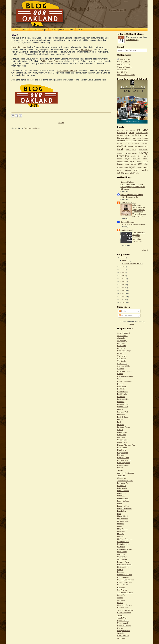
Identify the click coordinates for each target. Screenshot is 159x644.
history (143, 153)
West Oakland (123, 636)
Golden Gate (122, 440)
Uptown (120, 628)
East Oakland (123, 391)
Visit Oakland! (123, 69)
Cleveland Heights (125, 371)
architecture (122, 135)
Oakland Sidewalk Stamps (132, 195)
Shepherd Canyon (125, 605)
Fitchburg (121, 414)
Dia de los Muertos (126, 130)
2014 (122, 288)
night (132, 161)
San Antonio (122, 590)
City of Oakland (123, 62)
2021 (122, 267)
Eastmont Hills (123, 399)
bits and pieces (124, 138)
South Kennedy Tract (126, 610)
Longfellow (122, 511)
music (145, 159)
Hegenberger (123, 453)
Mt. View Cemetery (125, 539)
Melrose (120, 524)
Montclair (121, 534)
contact (35, 29)
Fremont (121, 419)
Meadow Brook (123, 521)
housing (134, 156)
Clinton (120, 374)
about (25, 29)
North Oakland (123, 542)
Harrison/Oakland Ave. (126, 445)
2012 (122, 293)
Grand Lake (122, 442)
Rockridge (121, 587)
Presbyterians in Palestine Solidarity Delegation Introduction (139, 237)
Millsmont (121, 531)
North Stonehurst (124, 544)
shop (126, 167)
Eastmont (121, 397)
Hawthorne (122, 450)
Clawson (121, 368)
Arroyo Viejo (122, 340)
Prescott (121, 572)
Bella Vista (122, 346)
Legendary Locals (58, 29)
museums (136, 159)
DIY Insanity (87, 49)
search (80, 29)
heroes (135, 153)
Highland (121, 455)
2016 (122, 281)
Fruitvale (121, 425)
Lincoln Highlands (124, 508)
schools (120, 167)
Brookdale (121, 348)
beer (133, 135)
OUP (131, 133)
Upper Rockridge (124, 625)
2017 (122, 278)
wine (138, 173)
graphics (120, 153)
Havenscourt (122, 447)
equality (145, 143)
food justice (131, 150)
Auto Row (121, 343)
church (128, 140)
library (140, 156)
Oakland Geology (128, 222)
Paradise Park (123, 562)
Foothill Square (123, 417)
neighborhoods (123, 161)
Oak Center (122, 552)
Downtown (122, 386)
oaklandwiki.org (132, 40)
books (139, 138)
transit (145, 167)
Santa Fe (121, 595)
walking (121, 173)
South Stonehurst (124, 613)
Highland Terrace (124, 460)
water (127, 173)
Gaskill (120, 430)
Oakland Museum (124, 67)
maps (44, 29)
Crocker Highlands (125, 381)
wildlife (133, 173)
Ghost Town (122, 432)
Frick (119, 422)
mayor (127, 159)
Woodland (121, 638)
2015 (122, 285)
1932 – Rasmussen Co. (129, 197)
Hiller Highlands (124, 463)
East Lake (121, 389)
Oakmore (121, 554)
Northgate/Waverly (125, 549)
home (16, 29)
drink (127, 143)
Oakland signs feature (50, 61)
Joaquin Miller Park (125, 480)
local (146, 156)
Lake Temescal (123, 491)
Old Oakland (122, 559)
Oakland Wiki (126, 59)
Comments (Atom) (32, 128)
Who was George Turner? (132, 263)
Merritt (120, 526)
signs (132, 167)
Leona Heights (123, 506)
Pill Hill (120, 570)
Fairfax (120, 409)
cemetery (121, 140)
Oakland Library (124, 64)
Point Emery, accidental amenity (133, 224)
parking (139, 161)
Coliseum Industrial (125, 376)
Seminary (121, 600)
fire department (141, 146)
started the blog (20, 47)
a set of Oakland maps (67, 70)
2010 (122, 299)
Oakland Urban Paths (126, 74)
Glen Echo (122, 435)
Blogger (132, 324)
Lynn (119, 514)
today (71, 29)
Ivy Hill (120, 468)
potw (140, 164)
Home (61, 123)
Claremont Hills (123, 366)
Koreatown (122, 486)
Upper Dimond (123, 620)
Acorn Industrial (124, 333)
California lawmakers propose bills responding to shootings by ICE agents (133, 187)
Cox (119, 379)
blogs (134, 138)
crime (145, 140)
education (136, 143)
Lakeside (121, 496)
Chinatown (122, 358)
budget (145, 138)
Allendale (121, 338)
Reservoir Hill (123, 585)
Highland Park (123, 458)
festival (130, 146)
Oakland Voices (127, 182)
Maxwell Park (123, 516)
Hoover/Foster (123, 465)
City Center (122, 361)
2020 (122, 269)
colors (134, 140)
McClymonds (123, 519)
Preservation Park (124, 575)
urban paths (141, 170)
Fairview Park (123, 412)
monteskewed (126, 230)
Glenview (121, 437)
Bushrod (121, 353)
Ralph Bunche (123, 577)
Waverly (120, 633)
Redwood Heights (124, 582)
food (120, 149)
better (138, 135)
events (122, 146)
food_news (143, 150)
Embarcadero (123, 407)
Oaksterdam (122, 557)
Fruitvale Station (124, 427)
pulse (146, 164)
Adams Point (122, 336)
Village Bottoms (124, 631)
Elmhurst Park (123, 404)
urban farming (124, 170)
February (126, 260)
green (128, 153)
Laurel (120, 503)
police (127, 164)
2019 (122, 272)
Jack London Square (126, 473)
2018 (122, 276)
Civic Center (122, 363)
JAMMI (120, 470)
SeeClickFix (122, 72)
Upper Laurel (123, 623)
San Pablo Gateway (125, 592)
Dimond (120, 384)
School (120, 597)
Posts (122, 311)
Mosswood (122, 536)
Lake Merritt (122, 488)
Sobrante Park (123, 608)
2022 (122, 258)
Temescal (121, 615)
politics (133, 164)
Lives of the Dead (128, 203)
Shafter (120, 603)
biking (145, 135)
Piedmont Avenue (124, 564)
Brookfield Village (124, 351)
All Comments (126, 316)
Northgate (121, 547)
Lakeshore (122, 493)
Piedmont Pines (124, 567)
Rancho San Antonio (126, 580)
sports (139, 167)
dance (119, 143)
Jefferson (121, 475)
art (129, 135)
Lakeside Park (123, 498)
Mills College (122, 529)
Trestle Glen (122, 618)
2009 (122, 302)
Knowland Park (123, 483)
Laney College (123, 501)
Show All (145, 250)
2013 (122, 290)
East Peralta (122, 394)
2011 (122, 297)
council (140, 140)
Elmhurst (121, 402)
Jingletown (122, 478)
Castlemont (122, 356)
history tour (123, 156)
